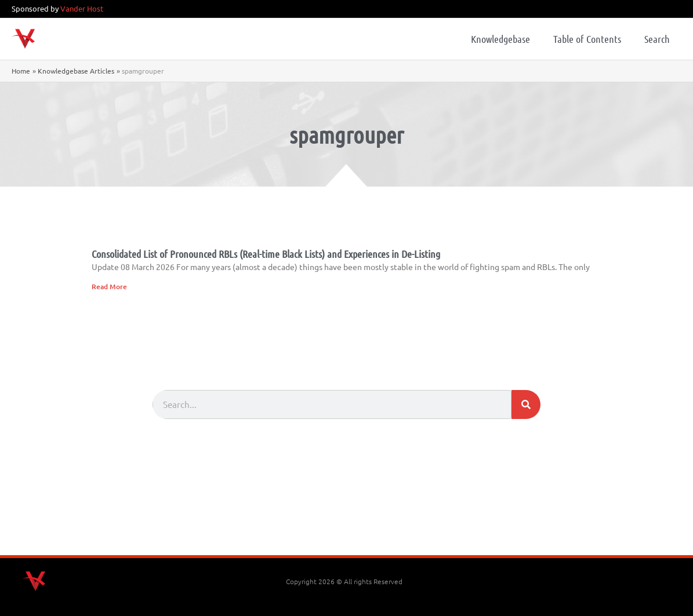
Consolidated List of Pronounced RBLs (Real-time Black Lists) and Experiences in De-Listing (266, 254)
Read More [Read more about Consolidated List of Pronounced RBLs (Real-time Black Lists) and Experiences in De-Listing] (109, 287)
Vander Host (82, 8)
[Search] (526, 404)
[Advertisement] (347, 523)
